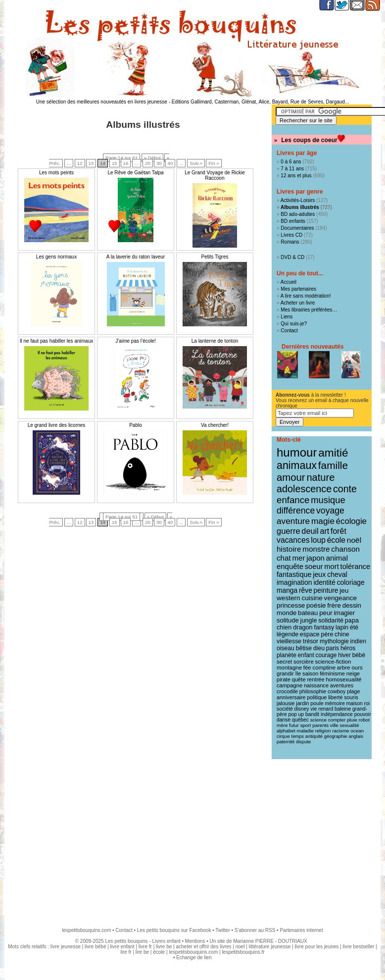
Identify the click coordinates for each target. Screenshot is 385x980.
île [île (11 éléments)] (298, 673)
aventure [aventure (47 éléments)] (293, 521)
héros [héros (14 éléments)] (348, 648)
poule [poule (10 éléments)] (317, 703)
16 (126, 163)
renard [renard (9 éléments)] (326, 709)
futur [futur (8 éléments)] (294, 725)
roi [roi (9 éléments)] (367, 703)
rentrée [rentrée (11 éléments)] (315, 679)
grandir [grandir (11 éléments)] (285, 673)
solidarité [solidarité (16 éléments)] (331, 620)
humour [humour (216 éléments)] (297, 452)
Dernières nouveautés (313, 347)
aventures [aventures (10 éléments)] (342, 685)
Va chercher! (215, 425)
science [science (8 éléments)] (318, 720)
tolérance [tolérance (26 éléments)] (356, 567)
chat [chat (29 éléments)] (284, 558)
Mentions (195, 941)
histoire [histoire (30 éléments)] (289, 549)
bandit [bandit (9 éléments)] (312, 714)
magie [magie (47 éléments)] (323, 521)
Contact (289, 331)
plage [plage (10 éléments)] (353, 691)
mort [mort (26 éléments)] (331, 567)
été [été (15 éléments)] (354, 627)
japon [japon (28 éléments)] (315, 558)
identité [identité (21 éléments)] (324, 582)
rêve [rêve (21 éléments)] (306, 590)
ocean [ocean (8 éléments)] (357, 731)
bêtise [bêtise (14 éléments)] (304, 648)
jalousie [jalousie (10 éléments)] (286, 703)
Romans (290, 242)
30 (159, 163)
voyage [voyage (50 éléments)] (330, 511)
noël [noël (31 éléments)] (354, 540)
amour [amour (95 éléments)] (291, 477)
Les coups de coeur (309, 140)
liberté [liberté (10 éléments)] (335, 697)
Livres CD (291, 235)
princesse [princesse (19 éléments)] (291, 605)
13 (91, 163)
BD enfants (293, 221)
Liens (287, 317)
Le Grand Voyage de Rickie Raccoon (215, 175)
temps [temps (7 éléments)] (298, 736)
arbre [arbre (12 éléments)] (344, 668)
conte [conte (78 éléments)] (345, 489)
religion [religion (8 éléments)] (323, 731)
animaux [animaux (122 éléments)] (297, 465)
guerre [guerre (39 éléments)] (289, 531)
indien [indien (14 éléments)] (359, 641)
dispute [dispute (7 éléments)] (303, 742)
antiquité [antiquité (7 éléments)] (314, 736)
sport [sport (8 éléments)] (306, 725)
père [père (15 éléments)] (327, 634)
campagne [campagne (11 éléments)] (289, 685)
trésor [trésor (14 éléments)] (311, 641)
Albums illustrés (300, 207)
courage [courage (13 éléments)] (326, 655)
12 (80, 163)
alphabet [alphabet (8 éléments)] (286, 731)
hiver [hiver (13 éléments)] (344, 655)
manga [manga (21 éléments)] (287, 590)
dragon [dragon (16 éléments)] (303, 627)
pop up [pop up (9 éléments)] (296, 714)
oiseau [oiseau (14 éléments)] (286, 648)
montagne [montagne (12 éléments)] (289, 668)
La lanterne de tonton (215, 341)
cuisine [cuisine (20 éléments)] (312, 598)
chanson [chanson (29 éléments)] (345, 549)
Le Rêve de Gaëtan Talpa (135, 173)
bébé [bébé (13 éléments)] (359, 655)
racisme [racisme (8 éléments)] (340, 731)
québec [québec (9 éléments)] (300, 720)
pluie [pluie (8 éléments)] (352, 720)
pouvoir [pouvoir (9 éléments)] (363, 714)
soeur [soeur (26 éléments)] (314, 567)
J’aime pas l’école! (136, 341)
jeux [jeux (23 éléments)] (319, 574)
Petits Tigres (215, 257)
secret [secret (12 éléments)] (284, 662)
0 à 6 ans (291, 162)
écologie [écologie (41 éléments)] (351, 521)
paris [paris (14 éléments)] (333, 648)
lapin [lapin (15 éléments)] (342, 627)
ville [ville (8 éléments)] (334, 725)
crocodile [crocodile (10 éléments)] (287, 691)
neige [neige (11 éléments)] (353, 673)
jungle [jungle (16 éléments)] (309, 620)
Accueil (289, 282)
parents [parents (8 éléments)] (320, 725)
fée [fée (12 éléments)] (307, 668)
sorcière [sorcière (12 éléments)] (304, 662)
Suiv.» (196, 163)
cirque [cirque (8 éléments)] (283, 736)
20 (148, 163)
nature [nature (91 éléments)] (320, 477)
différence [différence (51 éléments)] (296, 511)
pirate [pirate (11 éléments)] (284, 679)
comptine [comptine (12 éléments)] (324, 668)
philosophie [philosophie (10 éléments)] (313, 691)
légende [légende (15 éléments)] (288, 634)
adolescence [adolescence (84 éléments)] (304, 489)
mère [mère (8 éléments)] (282, 725)
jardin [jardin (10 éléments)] (302, 703)
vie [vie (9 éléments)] (313, 709)
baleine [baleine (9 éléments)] (343, 709)
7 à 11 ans (292, 169)
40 (170, 163)
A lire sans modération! (306, 296)
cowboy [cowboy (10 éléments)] (337, 691)
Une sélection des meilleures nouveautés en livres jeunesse (102, 102)
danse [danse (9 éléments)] (284, 720)
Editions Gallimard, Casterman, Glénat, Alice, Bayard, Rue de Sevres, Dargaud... (261, 102)
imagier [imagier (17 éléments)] (344, 613)
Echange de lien (194, 957)
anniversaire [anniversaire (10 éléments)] (291, 697)
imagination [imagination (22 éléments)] (294, 582)
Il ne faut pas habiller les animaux (56, 341)
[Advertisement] (193, 838)
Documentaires (297, 228)
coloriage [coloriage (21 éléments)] (351, 582)
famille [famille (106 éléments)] (333, 465)
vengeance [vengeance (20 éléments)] (341, 598)
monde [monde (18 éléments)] (287, 613)
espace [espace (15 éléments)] (310, 634)
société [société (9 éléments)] (285, 709)
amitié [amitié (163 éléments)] (333, 453)
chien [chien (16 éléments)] (284, 627)
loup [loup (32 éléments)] (318, 540)
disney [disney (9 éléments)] (302, 709)
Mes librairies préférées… (309, 310)
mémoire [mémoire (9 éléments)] (335, 703)
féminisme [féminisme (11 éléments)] (332, 673)
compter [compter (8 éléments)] (337, 720)
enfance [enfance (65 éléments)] (293, 500)
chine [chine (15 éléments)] (342, 634)
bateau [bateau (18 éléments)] (308, 613)
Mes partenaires (298, 289)
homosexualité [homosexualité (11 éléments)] (344, 679)
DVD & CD (292, 257)
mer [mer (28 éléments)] (299, 558)
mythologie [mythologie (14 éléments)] (334, 641)
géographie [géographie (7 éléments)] (336, 736)
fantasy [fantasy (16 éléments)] (324, 627)
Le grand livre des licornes (57, 425)
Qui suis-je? (294, 324)
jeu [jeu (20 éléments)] (344, 591)
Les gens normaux (56, 257)
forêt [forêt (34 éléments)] (338, 531)
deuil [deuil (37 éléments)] (310, 531)
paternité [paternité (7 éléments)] (286, 742)
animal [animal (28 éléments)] (337, 558)
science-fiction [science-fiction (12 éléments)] (333, 662)
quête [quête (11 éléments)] (299, 679)
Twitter (222, 930)
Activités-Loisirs (298, 200)
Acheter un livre (298, 303)
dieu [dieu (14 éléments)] (319, 648)
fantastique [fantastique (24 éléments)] (294, 574)
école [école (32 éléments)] (336, 540)
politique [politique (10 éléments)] (317, 697)
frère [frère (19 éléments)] (334, 605)
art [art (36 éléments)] (324, 531)
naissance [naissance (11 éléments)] (316, 685)
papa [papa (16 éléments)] (352, 620)
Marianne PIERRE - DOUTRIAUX (270, 941)
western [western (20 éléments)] (289, 598)
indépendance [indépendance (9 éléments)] (337, 714)
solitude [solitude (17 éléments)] (288, 620)
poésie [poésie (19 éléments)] (316, 605)
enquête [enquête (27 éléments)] (290, 566)
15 (115, 163)
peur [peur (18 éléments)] (326, 613)
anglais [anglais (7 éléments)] (356, 736)
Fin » (214, 163)
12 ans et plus (296, 176)
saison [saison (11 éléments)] (310, 673)
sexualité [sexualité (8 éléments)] (350, 725)
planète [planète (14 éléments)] (287, 655)
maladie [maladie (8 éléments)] (305, 731)
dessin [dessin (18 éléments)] (352, 605)
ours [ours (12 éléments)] (357, 668)
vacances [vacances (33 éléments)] (293, 540)
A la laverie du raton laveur (136, 257)
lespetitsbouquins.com (86, 930)
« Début (152, 158)
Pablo (136, 425)
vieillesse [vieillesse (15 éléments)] (289, 641)
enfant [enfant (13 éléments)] (306, 655)
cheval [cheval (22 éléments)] (337, 574)
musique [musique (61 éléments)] (328, 500)
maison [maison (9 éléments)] (354, 703)
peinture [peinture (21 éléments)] (326, 590)
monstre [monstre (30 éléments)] (316, 549)
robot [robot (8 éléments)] (364, 720)
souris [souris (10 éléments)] (351, 697)
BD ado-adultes (298, 214)
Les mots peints (56, 173)
